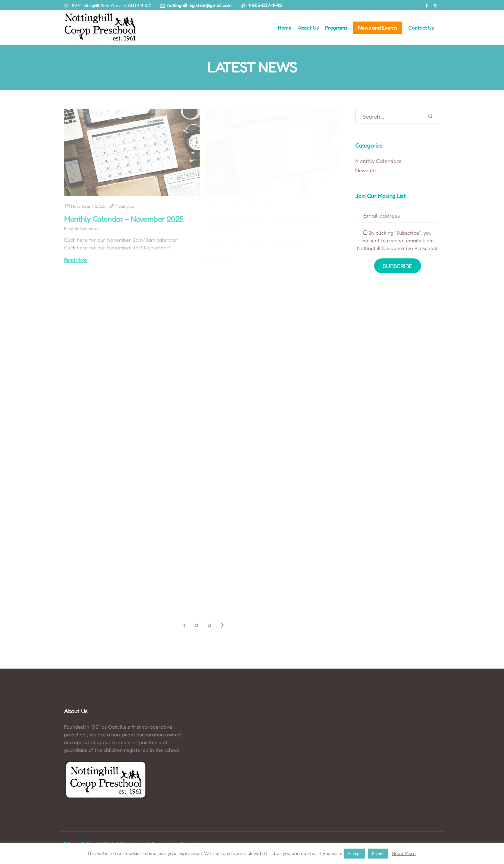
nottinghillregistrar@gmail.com (199, 5)
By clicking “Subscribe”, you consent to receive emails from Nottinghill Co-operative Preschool (397, 240)
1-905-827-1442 (265, 5)
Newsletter (368, 170)
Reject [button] (378, 853)
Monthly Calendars (82, 228)
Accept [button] (354, 853)
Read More (76, 260)
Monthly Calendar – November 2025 (124, 219)
